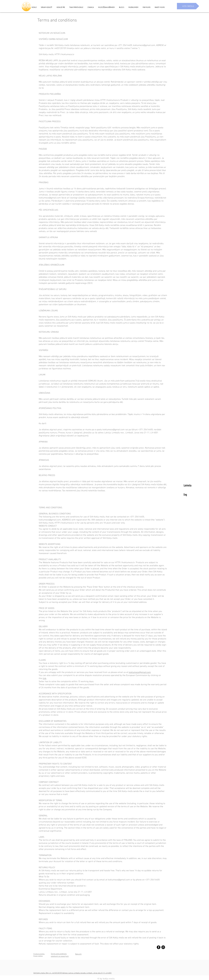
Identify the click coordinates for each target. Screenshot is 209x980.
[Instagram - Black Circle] (163, 947)
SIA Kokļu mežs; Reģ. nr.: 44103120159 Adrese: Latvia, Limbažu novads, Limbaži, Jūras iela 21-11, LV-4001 (72, 973)
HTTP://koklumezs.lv (64, 54)
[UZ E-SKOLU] (188, 6)
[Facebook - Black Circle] (159, 947)
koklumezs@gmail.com (144, 45)
